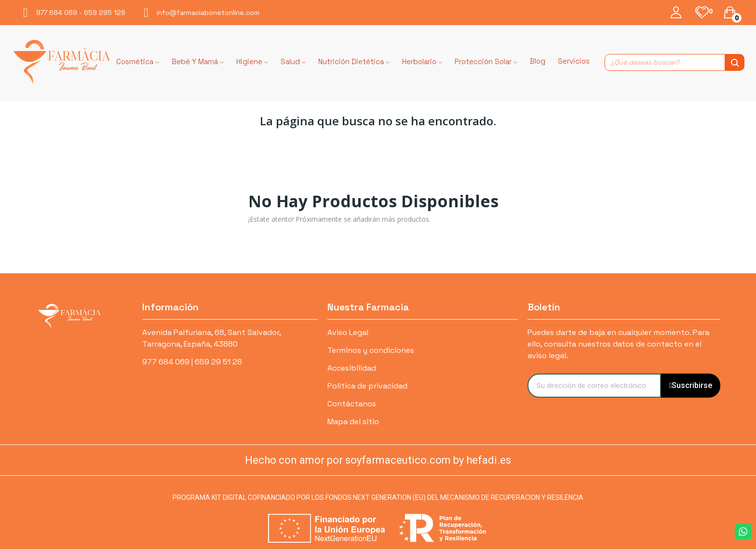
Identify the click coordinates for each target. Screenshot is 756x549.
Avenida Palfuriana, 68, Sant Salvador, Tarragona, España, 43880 (211, 338)
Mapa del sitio (353, 422)
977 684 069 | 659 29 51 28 (192, 362)
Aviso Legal (348, 332)
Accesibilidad (352, 368)
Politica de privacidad (367, 386)
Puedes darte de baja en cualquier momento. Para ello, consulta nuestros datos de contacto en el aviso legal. (618, 344)
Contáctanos (352, 404)
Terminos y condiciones (371, 350)
